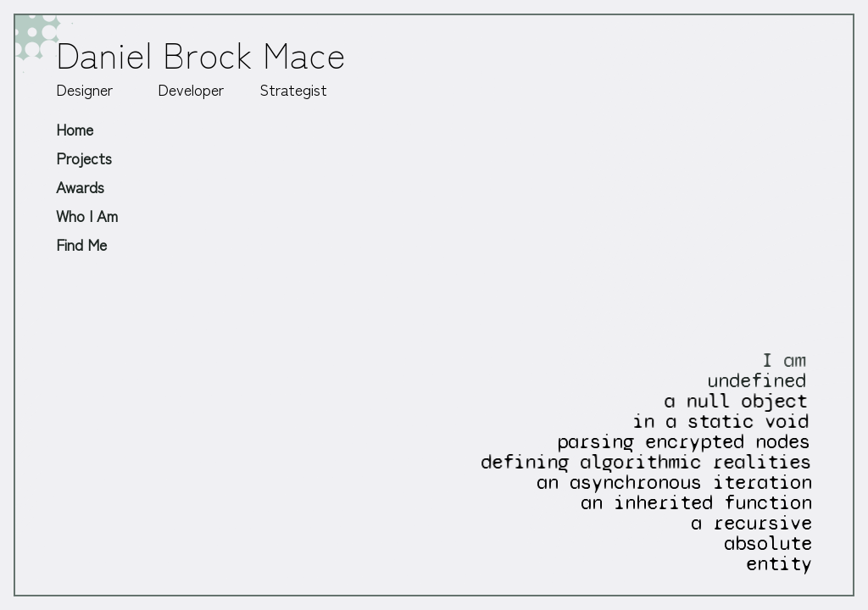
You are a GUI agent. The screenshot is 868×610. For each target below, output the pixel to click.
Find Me (81, 244)
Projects (84, 158)
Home (75, 129)
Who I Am (87, 215)
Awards (80, 186)
